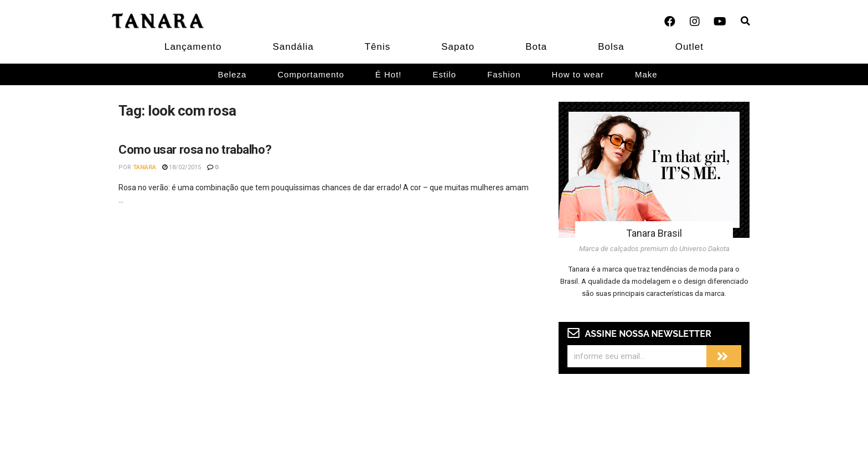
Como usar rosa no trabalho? (195, 150)
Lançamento (193, 47)
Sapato (458, 47)
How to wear (578, 74)
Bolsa (611, 47)
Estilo (445, 74)
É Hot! (389, 74)
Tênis (378, 47)
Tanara (144, 167)
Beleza (232, 74)
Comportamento (311, 74)
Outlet (689, 47)
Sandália (293, 47)
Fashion (504, 74)
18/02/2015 (182, 167)
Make (646, 74)
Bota (536, 47)
